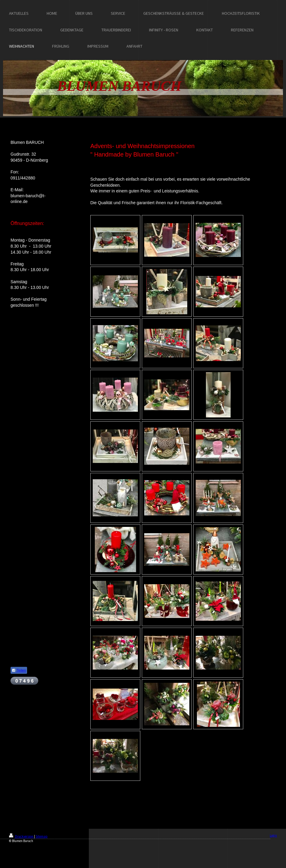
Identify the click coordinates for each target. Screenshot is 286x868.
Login (273, 835)
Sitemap (42, 836)
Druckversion (22, 836)
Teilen (19, 670)
